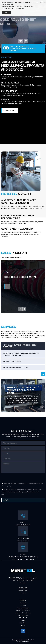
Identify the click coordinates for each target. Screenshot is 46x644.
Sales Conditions (23, 608)
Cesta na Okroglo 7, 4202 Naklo (23, 559)
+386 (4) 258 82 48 (23, 525)
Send (6, 500)
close (43, 2)
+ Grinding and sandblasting (16, 368)
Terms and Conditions (23, 613)
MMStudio (26, 642)
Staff (23, 620)
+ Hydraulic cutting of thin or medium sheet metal (20, 346)
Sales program (23, 590)
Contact (23, 603)
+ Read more (9, 111)
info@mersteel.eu (23, 541)
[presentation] (16, 477)
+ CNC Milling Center (12, 361)
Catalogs (23, 623)
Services (23, 593)
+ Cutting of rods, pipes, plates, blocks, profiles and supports (21, 354)
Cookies (23, 605)
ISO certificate (23, 615)
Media (23, 625)
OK (6, 12)
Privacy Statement (23, 610)
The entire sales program (11, 257)
